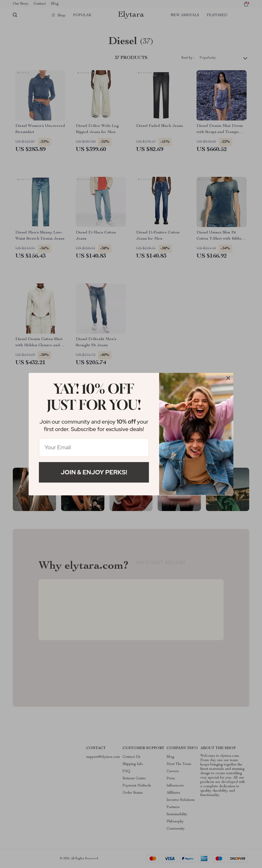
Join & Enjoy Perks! (94, 472)
